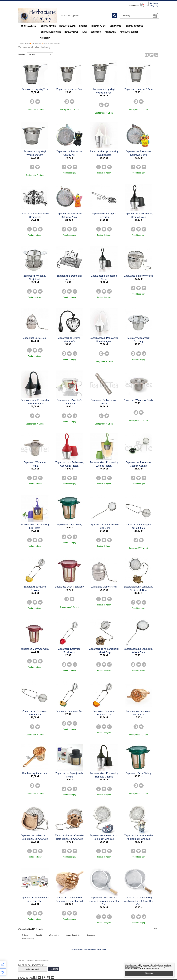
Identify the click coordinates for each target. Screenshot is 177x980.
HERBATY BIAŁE (71, 32)
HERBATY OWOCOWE (134, 26)
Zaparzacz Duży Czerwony (69, 587)
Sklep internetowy (77, 949)
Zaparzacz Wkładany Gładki (138, 400)
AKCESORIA (45, 38)
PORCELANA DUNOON (129, 32)
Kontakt (39, 935)
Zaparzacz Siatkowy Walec (138, 276)
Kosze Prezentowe (42, 960)
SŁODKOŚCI (96, 32)
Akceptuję (149, 973)
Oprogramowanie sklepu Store (95, 949)
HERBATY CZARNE (48, 26)
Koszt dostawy (28, 939)
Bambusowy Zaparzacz (35, 773)
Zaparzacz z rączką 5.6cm (139, 89)
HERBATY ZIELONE (67, 26)
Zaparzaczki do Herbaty (52, 44)
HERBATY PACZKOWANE (50, 32)
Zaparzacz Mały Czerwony (35, 649)
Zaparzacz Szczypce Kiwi (69, 711)
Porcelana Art (30, 960)
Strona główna (30, 26)
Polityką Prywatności (132, 967)
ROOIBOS (83, 26)
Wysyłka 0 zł (54, 935)
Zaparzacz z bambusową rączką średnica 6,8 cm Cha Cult (139, 901)
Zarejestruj (154, 3)
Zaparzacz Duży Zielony (139, 773)
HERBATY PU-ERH (99, 26)
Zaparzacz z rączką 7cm (35, 89)
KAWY (85, 32)
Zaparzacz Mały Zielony (69, 525)
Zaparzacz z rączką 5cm (69, 89)
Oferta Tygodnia (73, 935)
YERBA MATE (116, 26)
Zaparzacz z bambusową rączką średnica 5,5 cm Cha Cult (104, 901)
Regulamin (91, 935)
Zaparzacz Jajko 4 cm (35, 338)
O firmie (25, 935)
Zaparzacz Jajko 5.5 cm (104, 587)
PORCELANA (110, 32)
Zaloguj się (154, 6)
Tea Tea (21, 960)
